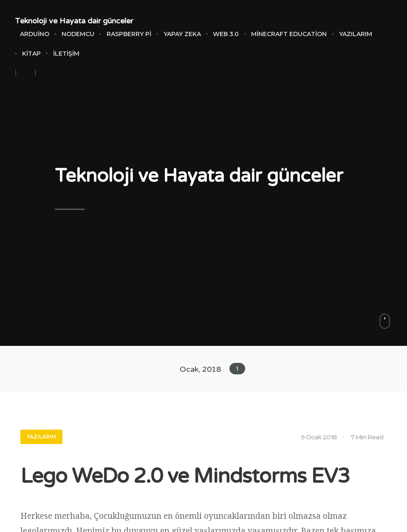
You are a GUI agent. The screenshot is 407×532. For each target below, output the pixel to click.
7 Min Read (367, 437)
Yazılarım (356, 34)
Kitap (31, 54)
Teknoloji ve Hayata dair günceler (74, 21)
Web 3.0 (226, 34)
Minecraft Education (289, 34)
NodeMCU (78, 34)
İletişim (66, 54)
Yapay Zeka (182, 34)
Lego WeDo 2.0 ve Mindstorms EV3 (185, 476)
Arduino (35, 34)
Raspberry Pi (129, 34)
